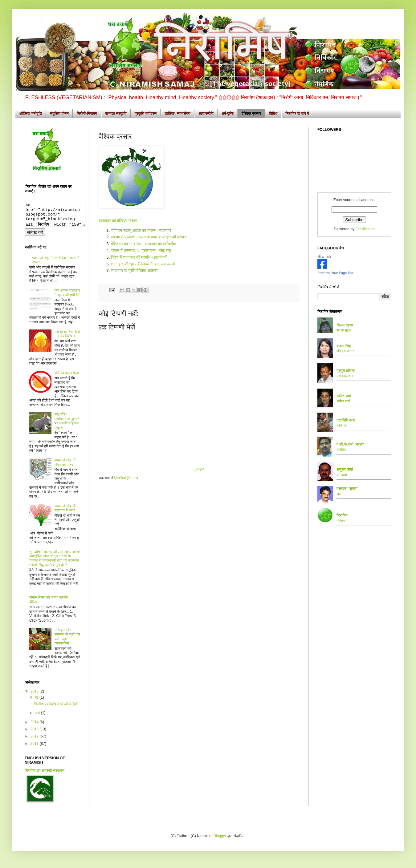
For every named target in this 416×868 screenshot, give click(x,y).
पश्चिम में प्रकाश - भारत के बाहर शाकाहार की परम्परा (149, 237)
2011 (35, 748)
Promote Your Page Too (335, 273)
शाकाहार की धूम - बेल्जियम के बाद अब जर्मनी (143, 264)
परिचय (341, 521)
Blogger (220, 841)
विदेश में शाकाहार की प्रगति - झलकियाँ (139, 257)
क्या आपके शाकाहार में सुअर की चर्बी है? (67, 297)
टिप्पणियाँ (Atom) (126, 478)
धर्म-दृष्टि (228, 114)
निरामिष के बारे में (297, 114)
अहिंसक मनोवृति (31, 114)
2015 (35, 696)
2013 (35, 734)
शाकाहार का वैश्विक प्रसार (118, 221)
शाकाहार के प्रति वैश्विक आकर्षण (135, 270)
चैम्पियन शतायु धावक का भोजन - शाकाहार (141, 230)
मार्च (38, 717)
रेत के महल (344, 330)
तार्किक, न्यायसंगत (177, 114)
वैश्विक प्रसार (251, 114)
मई (37, 702)
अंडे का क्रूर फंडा (67, 377)
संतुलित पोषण (59, 114)
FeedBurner (365, 229)
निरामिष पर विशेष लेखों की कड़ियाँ (56, 709)
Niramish (324, 256)
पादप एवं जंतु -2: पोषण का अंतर (65, 467)
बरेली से (342, 426)
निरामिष (342, 515)
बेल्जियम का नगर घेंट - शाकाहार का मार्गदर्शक (143, 244)
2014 (35, 727)
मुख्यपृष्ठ (199, 469)
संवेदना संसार (345, 351)
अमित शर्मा (343, 401)
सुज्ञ (339, 494)
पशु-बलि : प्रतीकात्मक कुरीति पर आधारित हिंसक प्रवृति (67, 425)
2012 (35, 741)
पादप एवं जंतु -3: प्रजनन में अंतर (65, 513)
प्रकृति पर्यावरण (146, 114)
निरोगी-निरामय (87, 114)
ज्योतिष (341, 450)
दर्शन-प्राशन (345, 376)
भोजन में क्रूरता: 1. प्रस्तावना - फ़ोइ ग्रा (141, 250)
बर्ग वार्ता (342, 475)
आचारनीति (206, 114)
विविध (273, 114)
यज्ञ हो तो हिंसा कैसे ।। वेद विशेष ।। (67, 338)
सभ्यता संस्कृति (116, 114)
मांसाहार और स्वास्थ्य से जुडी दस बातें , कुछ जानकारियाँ (67, 641)
